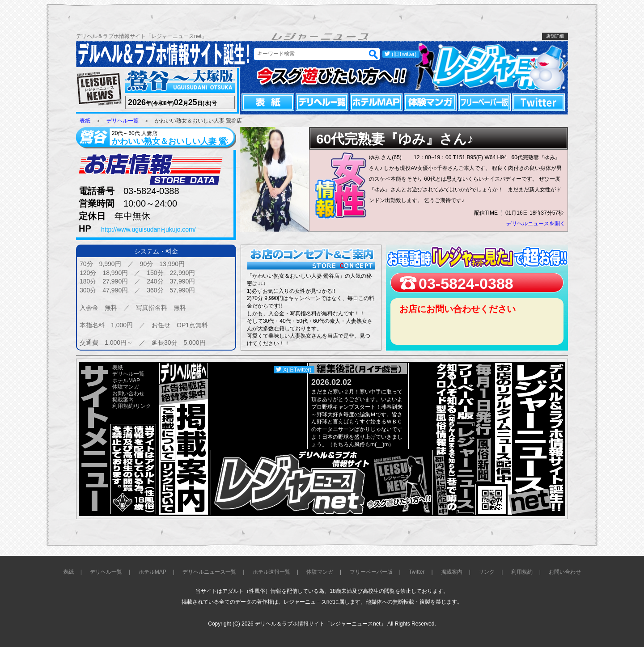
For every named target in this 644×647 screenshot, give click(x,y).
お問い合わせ (128, 393)
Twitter (538, 102)
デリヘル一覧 (322, 102)
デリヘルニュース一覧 (209, 572)
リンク (143, 406)
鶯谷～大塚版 (179, 82)
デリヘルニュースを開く (536, 224)
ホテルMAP (376, 102)
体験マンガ (430, 102)
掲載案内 (123, 400)
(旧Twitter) (404, 54)
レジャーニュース (99, 89)
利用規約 (123, 406)
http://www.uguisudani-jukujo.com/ (148, 229)
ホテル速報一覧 (271, 572)
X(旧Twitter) (297, 370)
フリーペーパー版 (484, 102)
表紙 (268, 102)
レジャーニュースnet (491, 67)
